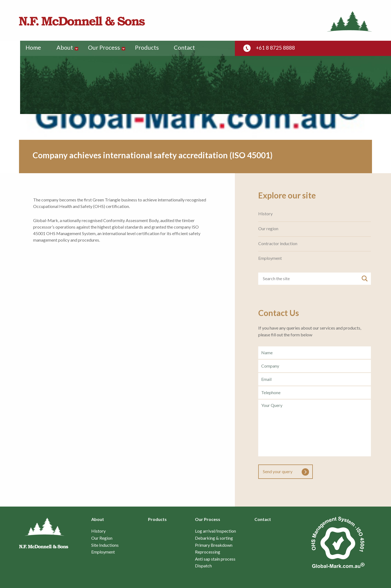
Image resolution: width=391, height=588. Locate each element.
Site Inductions (105, 545)
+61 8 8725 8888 (277, 48)
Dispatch (203, 566)
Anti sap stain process (215, 559)
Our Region (102, 538)
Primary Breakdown (214, 545)
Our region (268, 229)
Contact (188, 48)
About (67, 48)
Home (34, 48)
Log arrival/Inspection (215, 531)
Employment (270, 258)
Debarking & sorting (214, 538)
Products (150, 48)
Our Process (107, 48)
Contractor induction (278, 244)
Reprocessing (208, 552)
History (265, 214)
